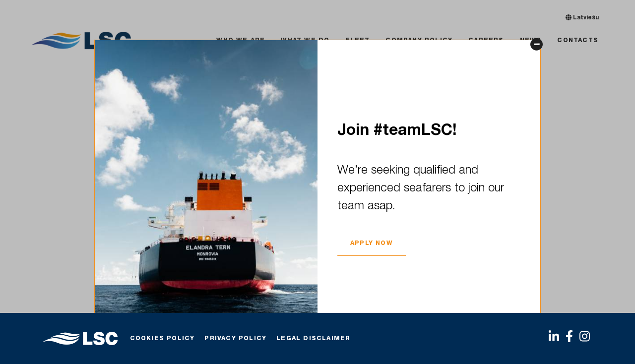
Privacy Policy (235, 339)
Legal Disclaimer (313, 339)
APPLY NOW (372, 243)
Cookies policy (162, 339)
